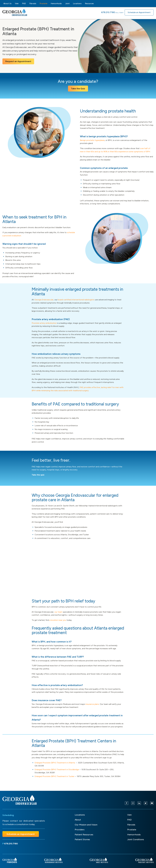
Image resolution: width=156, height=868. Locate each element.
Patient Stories (82, 839)
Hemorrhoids (56, 4)
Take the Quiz (78, 89)
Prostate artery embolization (44, 323)
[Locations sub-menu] (83, 4)
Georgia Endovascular (44, 300)
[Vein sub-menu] (20, 4)
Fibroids (33, 4)
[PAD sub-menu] (27, 4)
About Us (7, 4)
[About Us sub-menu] (13, 4)
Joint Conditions (136, 839)
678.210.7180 (108, 12)
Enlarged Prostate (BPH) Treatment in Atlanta (55, 763)
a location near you (58, 620)
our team (58, 612)
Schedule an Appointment (139, 12)
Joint (67, 4)
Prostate (43, 4)
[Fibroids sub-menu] (38, 4)
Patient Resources (84, 835)
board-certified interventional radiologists (76, 300)
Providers (80, 830)
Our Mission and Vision (86, 825)
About (78, 820)
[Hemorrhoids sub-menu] (63, 4)
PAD (24, 4)
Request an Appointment (18, 61)
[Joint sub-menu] (71, 4)
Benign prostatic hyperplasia (92, 140)
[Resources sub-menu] (95, 4)
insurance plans (92, 704)
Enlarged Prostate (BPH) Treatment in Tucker (54, 776)
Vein (17, 4)
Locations (77, 4)
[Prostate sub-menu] (49, 4)
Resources (89, 4)
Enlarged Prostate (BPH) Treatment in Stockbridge (57, 770)
